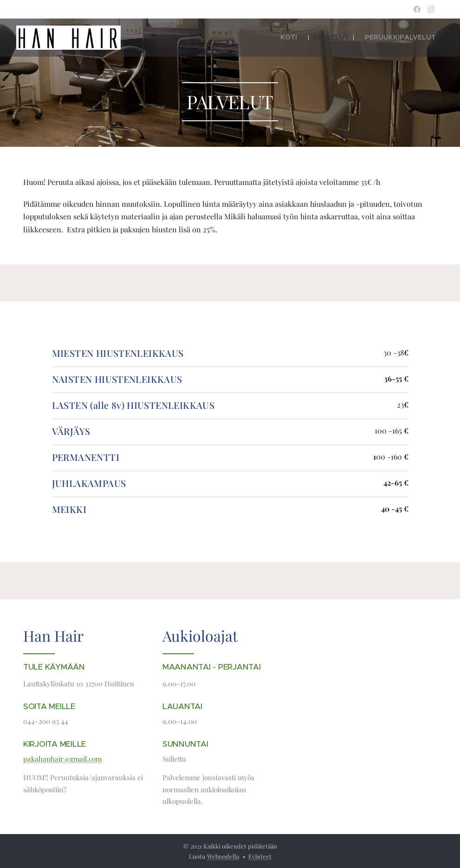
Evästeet (260, 856)
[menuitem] (309, 38)
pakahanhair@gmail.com (62, 759)
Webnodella (223, 856)
